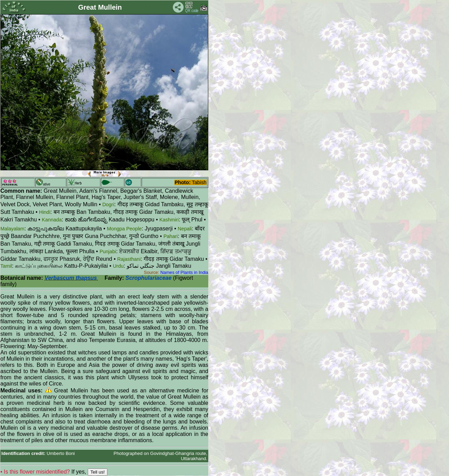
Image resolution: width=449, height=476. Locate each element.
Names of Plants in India (184, 272)
